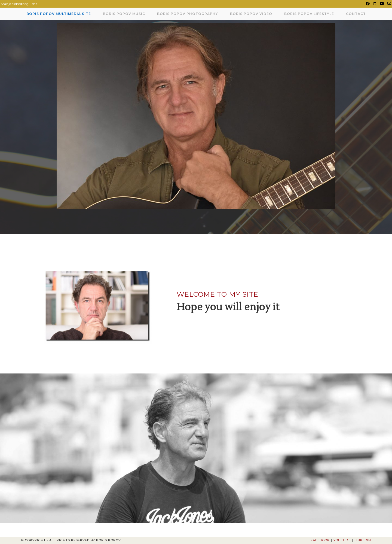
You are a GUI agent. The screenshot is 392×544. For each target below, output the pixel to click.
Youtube (342, 540)
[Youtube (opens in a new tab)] (382, 4)
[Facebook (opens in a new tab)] (368, 4)
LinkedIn (363, 540)
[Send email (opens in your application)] (388, 4)
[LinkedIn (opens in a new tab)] (375, 4)
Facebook (320, 540)
